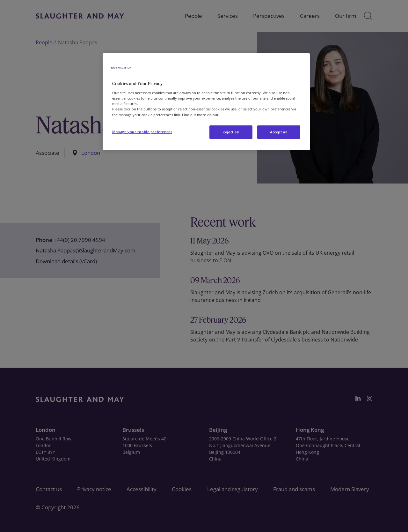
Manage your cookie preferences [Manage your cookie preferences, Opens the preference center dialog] (142, 132)
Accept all (279, 132)
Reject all (231, 132)
